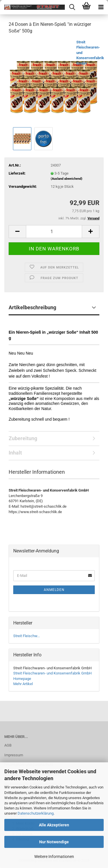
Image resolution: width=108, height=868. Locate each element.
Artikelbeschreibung (32, 307)
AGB (8, 745)
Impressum (14, 755)
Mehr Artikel (23, 684)
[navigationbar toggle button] (101, 7)
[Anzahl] (54, 232)
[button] (17, 232)
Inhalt (15, 453)
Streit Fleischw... (26, 636)
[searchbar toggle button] (72, 7)
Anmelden (54, 590)
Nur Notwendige (54, 842)
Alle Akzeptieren (54, 825)
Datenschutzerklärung (36, 813)
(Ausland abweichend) (67, 179)
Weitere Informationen (54, 857)
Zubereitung (23, 438)
